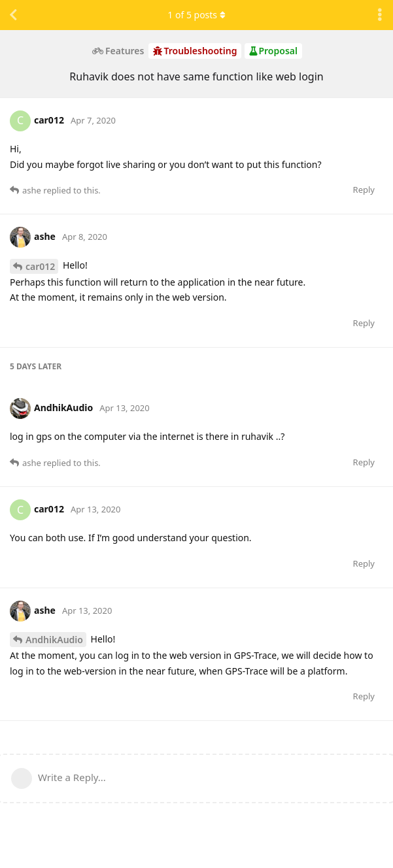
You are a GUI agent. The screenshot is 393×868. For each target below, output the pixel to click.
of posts (196, 15)
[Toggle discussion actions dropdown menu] (380, 15)
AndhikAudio (54, 640)
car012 (40, 266)
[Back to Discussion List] (13, 15)
